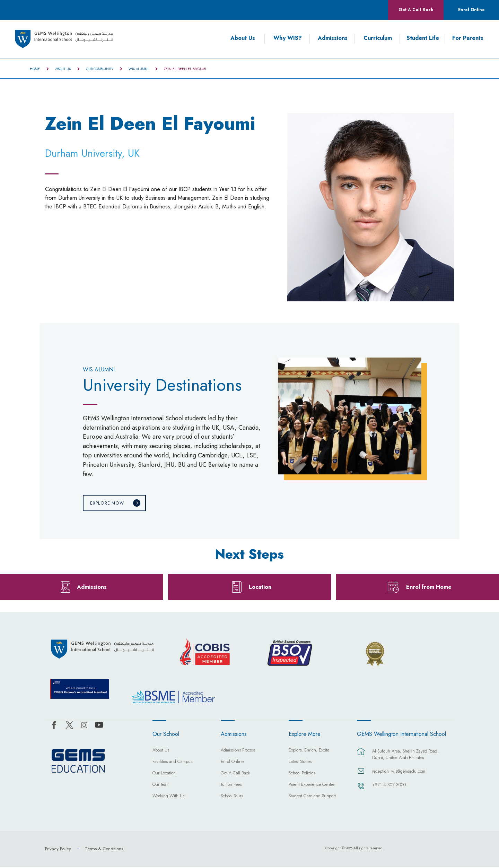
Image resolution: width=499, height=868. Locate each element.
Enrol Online (471, 10)
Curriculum (378, 38)
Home (35, 69)
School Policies (302, 774)
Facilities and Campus (172, 763)
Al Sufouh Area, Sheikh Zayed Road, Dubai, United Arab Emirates (405, 755)
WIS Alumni (139, 69)
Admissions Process (238, 751)
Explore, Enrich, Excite (309, 751)
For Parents (468, 38)
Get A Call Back (416, 10)
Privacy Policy (58, 849)
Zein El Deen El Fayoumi (185, 69)
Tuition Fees (231, 786)
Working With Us (168, 797)
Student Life (423, 38)
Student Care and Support (312, 797)
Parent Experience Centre (312, 786)
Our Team (161, 786)
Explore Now (107, 503)
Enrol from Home (429, 587)
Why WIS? (288, 38)
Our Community (100, 69)
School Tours (232, 797)
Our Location (164, 774)
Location (260, 587)
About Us (243, 38)
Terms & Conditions (104, 849)
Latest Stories (300, 763)
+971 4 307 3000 (389, 786)
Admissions (333, 38)
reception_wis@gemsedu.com (399, 772)
